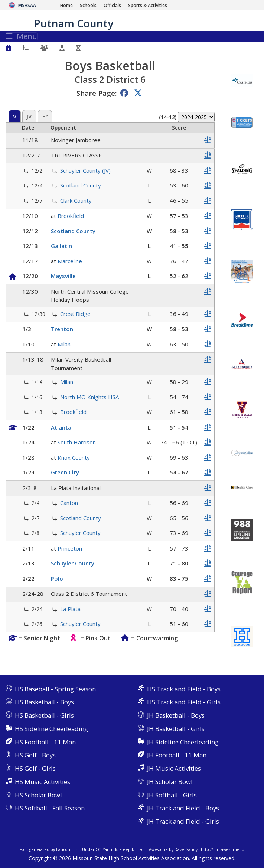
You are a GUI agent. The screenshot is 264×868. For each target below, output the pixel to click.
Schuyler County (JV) (85, 170)
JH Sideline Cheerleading (183, 742)
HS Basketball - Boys (44, 702)
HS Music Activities (43, 782)
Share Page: (97, 93)
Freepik (127, 849)
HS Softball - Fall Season (50, 808)
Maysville (63, 276)
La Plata (70, 609)
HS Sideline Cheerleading (51, 729)
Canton (69, 503)
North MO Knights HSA (89, 397)
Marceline (70, 261)
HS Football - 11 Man (45, 742)
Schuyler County (80, 533)
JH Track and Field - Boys (183, 808)
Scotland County (81, 185)
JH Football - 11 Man (177, 755)
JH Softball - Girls (172, 795)
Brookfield (71, 216)
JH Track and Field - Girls (183, 821)
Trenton (62, 329)
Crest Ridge (75, 314)
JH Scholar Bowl (170, 782)
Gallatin (61, 246)
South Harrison (77, 442)
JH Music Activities (174, 768)
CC (98, 849)
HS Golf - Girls (35, 768)
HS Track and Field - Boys (184, 689)
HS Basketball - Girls (44, 715)
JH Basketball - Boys (176, 715)
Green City (65, 472)
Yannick (110, 849)
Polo (57, 578)
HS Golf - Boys (35, 755)
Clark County (76, 200)
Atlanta (61, 427)
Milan (64, 344)
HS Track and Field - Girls (184, 702)
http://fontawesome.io (223, 849)
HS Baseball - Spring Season (55, 689)
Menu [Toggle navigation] (22, 36)
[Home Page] (66, 5)
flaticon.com (68, 849)
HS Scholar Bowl (38, 795)
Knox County (74, 457)
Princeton (70, 548)
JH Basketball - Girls (176, 729)
